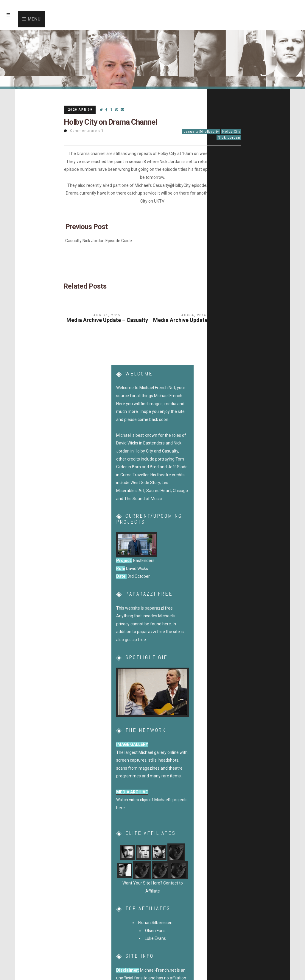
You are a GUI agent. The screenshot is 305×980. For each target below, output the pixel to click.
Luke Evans (155, 938)
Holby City (231, 132)
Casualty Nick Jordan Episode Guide (99, 241)
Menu (34, 19)
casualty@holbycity (201, 132)
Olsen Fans (155, 931)
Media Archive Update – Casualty (107, 320)
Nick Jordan (229, 138)
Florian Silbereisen (155, 923)
